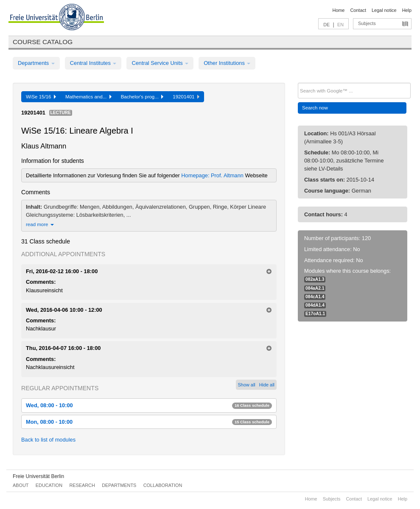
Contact (358, 10)
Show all (247, 385)
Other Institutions (227, 63)
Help (407, 10)
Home (338, 10)
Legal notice (384, 10)
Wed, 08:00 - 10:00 (149, 405)
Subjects (367, 23)
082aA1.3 (315, 279)
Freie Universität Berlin (38, 476)
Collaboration (163, 485)
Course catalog (43, 42)
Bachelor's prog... (142, 97)
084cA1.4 (315, 297)
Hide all (267, 385)
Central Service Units (160, 63)
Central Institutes (93, 63)
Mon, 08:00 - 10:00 (149, 422)
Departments (36, 63)
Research (82, 485)
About (21, 485)
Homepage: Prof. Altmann (213, 175)
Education (49, 485)
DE (326, 25)
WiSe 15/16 (41, 97)
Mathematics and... (88, 97)
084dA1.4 (315, 305)
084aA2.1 (315, 288)
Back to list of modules (48, 440)
